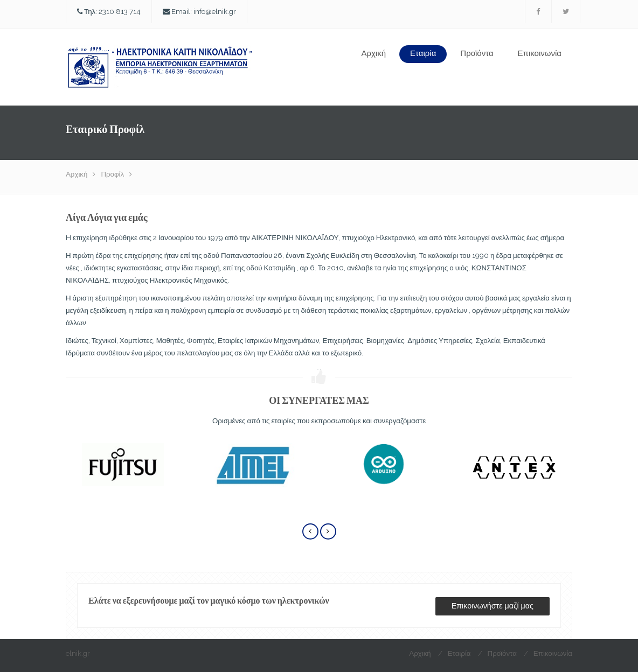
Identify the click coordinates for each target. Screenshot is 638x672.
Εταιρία (423, 53)
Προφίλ (112, 174)
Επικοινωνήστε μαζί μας (493, 606)
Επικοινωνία (540, 53)
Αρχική (373, 53)
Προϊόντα (477, 53)
